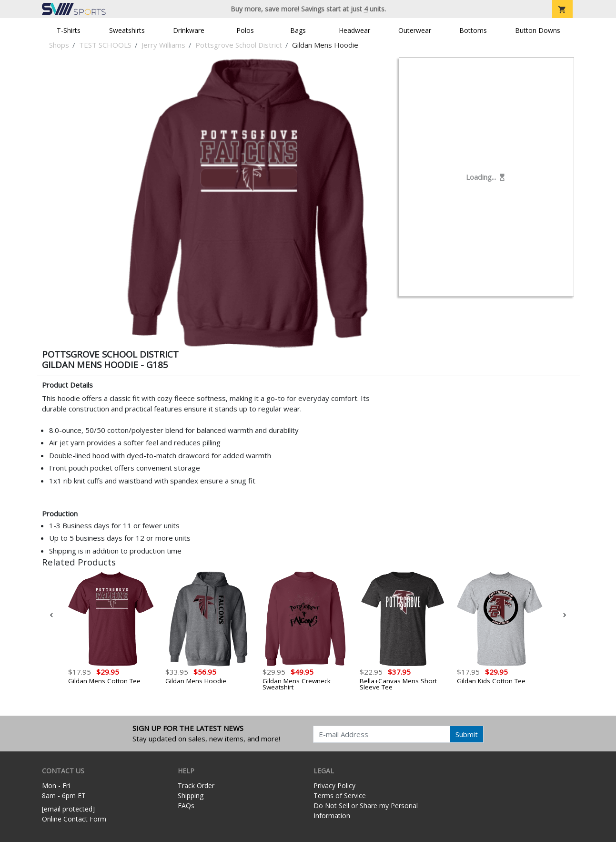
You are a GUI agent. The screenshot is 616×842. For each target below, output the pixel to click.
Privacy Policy (334, 786)
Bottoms (473, 30)
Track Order (196, 786)
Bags (298, 30)
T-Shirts (69, 30)
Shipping (191, 796)
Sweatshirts (127, 30)
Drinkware (189, 30)
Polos (245, 30)
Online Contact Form (74, 819)
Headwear (354, 30)
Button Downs (538, 30)
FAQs (186, 806)
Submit (467, 734)
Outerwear (415, 30)
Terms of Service (340, 796)
